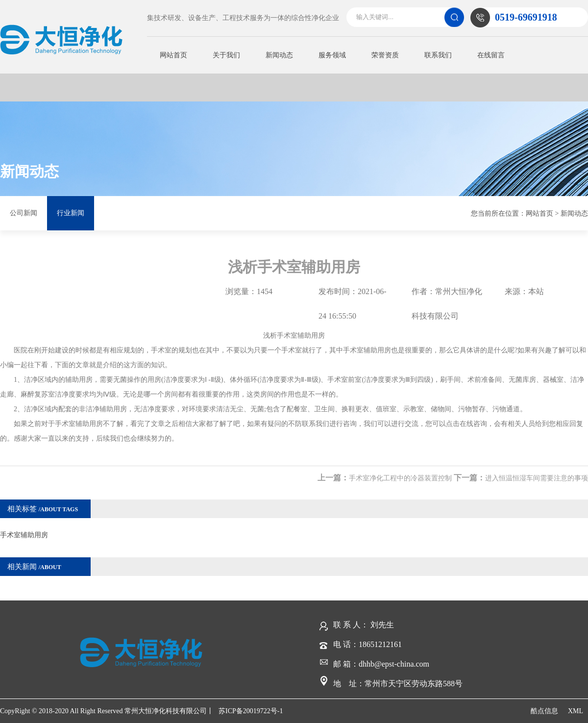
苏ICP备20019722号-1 (251, 711)
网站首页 (173, 55)
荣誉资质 (385, 55)
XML (576, 711)
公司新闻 (24, 213)
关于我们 (226, 55)
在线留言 (491, 55)
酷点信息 (544, 711)
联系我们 (438, 55)
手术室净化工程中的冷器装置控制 (400, 478)
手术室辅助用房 (24, 535)
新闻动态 (279, 55)
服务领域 (332, 55)
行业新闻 (71, 213)
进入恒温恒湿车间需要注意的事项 (537, 478)
